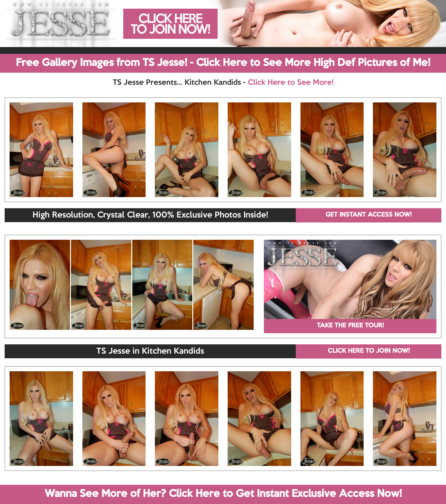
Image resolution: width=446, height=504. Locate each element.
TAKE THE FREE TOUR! (350, 326)
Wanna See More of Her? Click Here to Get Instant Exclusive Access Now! (223, 494)
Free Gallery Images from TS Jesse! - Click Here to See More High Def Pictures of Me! (223, 63)
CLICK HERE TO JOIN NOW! (369, 351)
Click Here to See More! (291, 83)
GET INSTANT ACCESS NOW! (369, 215)
